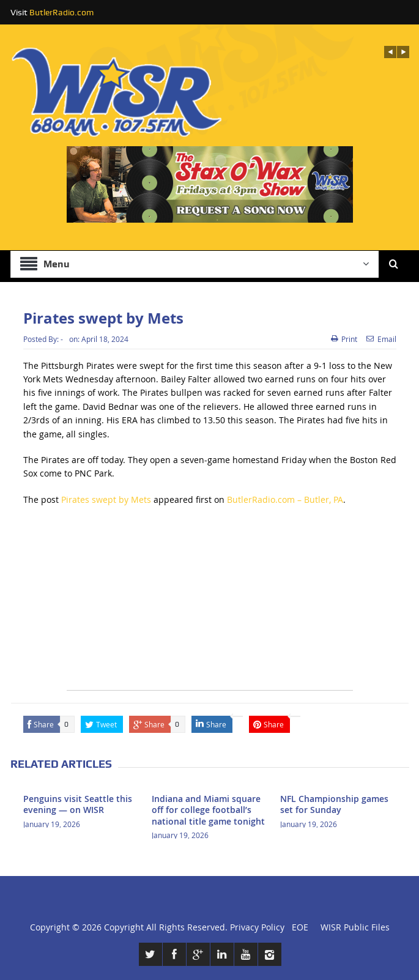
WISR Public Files (355, 927)
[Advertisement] (210, 604)
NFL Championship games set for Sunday (334, 804)
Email (381, 339)
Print (344, 339)
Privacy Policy (257, 927)
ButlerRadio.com (61, 12)
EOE (298, 927)
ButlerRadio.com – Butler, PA (285, 499)
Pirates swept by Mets (106, 499)
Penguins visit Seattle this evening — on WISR (78, 804)
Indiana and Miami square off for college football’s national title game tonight (208, 810)
